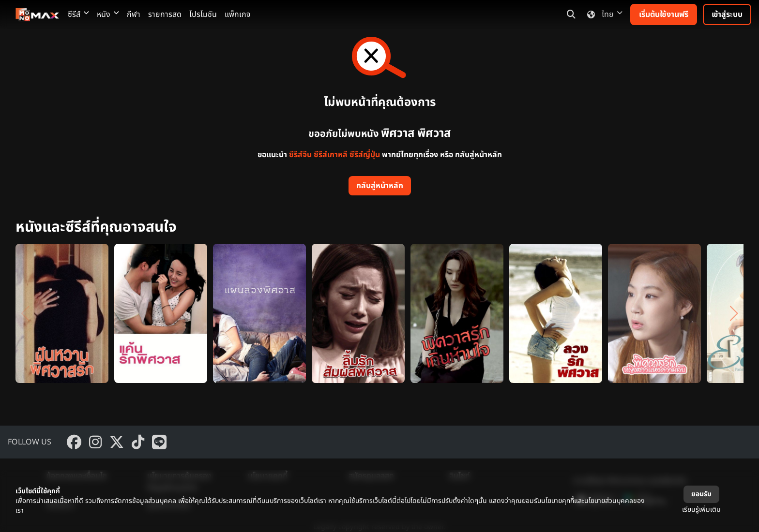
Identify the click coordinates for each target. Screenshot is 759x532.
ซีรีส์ (78, 15)
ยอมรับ (701, 494)
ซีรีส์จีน (300, 155)
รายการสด (165, 15)
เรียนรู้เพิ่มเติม (701, 510)
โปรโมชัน (203, 15)
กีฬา (134, 15)
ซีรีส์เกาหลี (331, 155)
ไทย (603, 15)
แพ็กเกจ (238, 15)
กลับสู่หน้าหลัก (380, 186)
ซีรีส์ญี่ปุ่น (365, 155)
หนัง (108, 15)
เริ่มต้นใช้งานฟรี (664, 15)
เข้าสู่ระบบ (727, 15)
